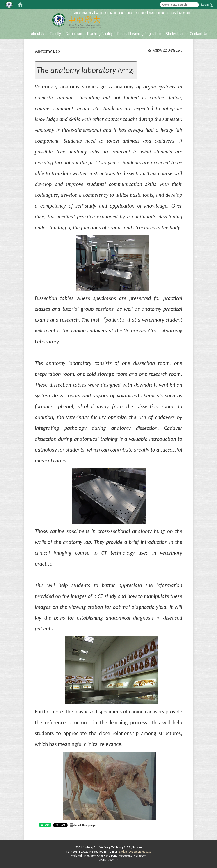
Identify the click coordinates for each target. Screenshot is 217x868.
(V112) (86, 70)
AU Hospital (157, 13)
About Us (38, 34)
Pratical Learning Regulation (139, 34)
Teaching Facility (100, 34)
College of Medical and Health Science (121, 13)
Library (172, 13)
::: (72, 12)
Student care (176, 34)
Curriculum (74, 34)
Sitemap (184, 13)
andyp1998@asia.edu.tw (135, 852)
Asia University (84, 13)
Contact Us (199, 34)
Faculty (55, 34)
